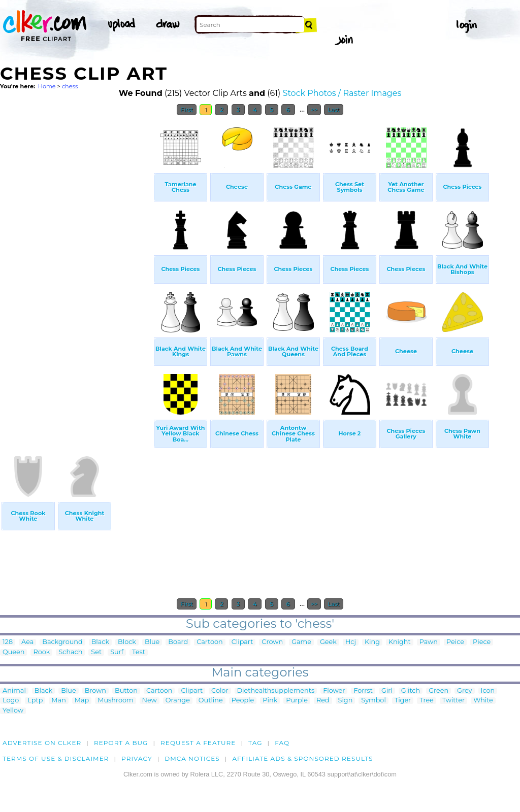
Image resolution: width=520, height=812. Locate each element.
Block (127, 642)
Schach (70, 652)
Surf (117, 652)
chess (70, 86)
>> (314, 110)
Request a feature (198, 743)
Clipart (242, 642)
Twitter (453, 701)
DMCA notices (192, 758)
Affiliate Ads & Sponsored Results (302, 758)
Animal (14, 691)
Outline (211, 701)
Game (301, 642)
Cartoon (210, 642)
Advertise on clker (42, 743)
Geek (328, 642)
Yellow (13, 711)
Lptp (35, 701)
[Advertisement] (76, 273)
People (243, 701)
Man (58, 701)
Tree (427, 701)
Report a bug (121, 743)
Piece (482, 642)
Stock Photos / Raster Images (342, 93)
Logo (11, 701)
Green (438, 691)
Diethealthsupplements (276, 691)
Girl (387, 691)
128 (8, 642)
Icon (488, 691)
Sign (346, 701)
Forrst (363, 691)
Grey (464, 691)
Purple (297, 701)
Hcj (351, 642)
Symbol (373, 701)
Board (178, 642)
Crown (272, 642)
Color (220, 691)
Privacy (137, 758)
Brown (95, 691)
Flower (334, 691)
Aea (27, 642)
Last (333, 110)
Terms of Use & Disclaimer (56, 758)
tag (255, 743)
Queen (13, 652)
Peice (455, 642)
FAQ (282, 743)
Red (323, 701)
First (187, 110)
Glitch (411, 691)
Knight (400, 642)
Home (47, 86)
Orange (178, 701)
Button (126, 691)
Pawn (429, 642)
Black (100, 642)
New (150, 701)
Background (62, 642)
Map (82, 701)
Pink (270, 701)
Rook (41, 652)
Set (96, 652)
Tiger (403, 701)
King (372, 642)
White (483, 701)
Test (139, 652)
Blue (152, 642)
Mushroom (115, 701)
